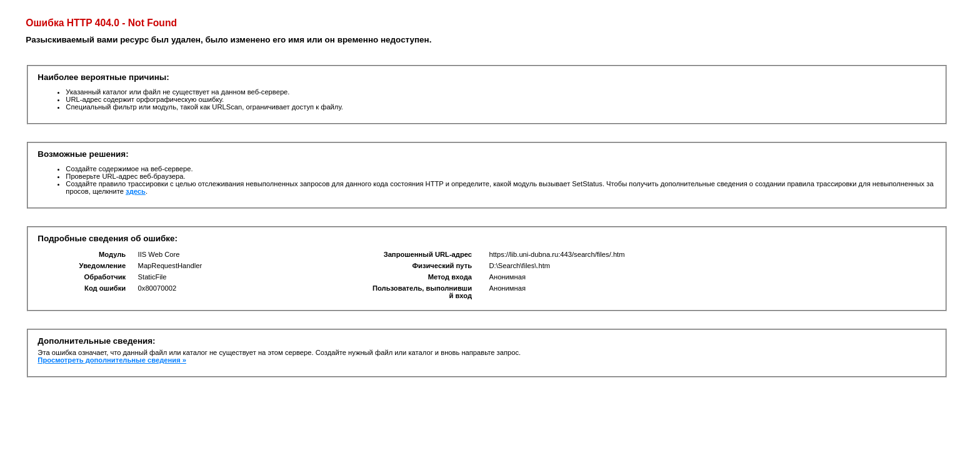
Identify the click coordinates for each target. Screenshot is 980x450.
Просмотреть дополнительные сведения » (112, 360)
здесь (136, 191)
